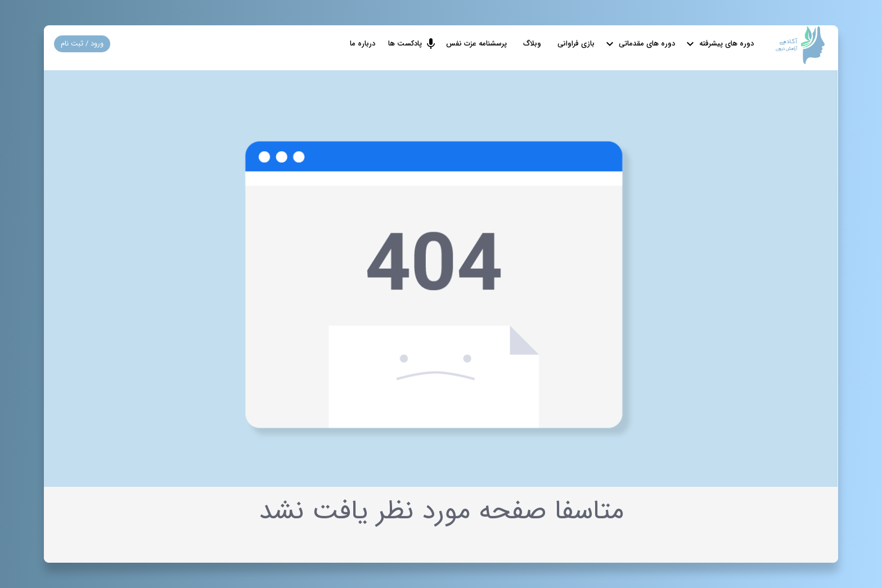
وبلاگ (532, 44)
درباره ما (363, 44)
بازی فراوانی (576, 44)
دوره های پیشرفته (725, 44)
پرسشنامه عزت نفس (476, 44)
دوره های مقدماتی (647, 44)
